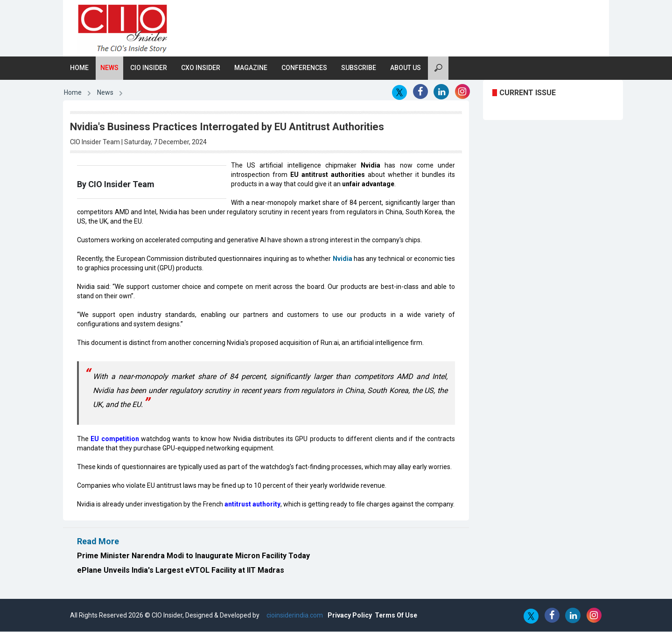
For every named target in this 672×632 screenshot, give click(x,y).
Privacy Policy (350, 616)
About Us (406, 68)
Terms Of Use (396, 616)
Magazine (251, 68)
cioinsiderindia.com (294, 616)
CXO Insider (201, 68)
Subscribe (359, 68)
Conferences (304, 68)
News (109, 68)
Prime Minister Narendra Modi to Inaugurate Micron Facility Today (193, 556)
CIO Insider (149, 68)
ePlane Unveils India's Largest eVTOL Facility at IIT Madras (181, 571)
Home (79, 68)
